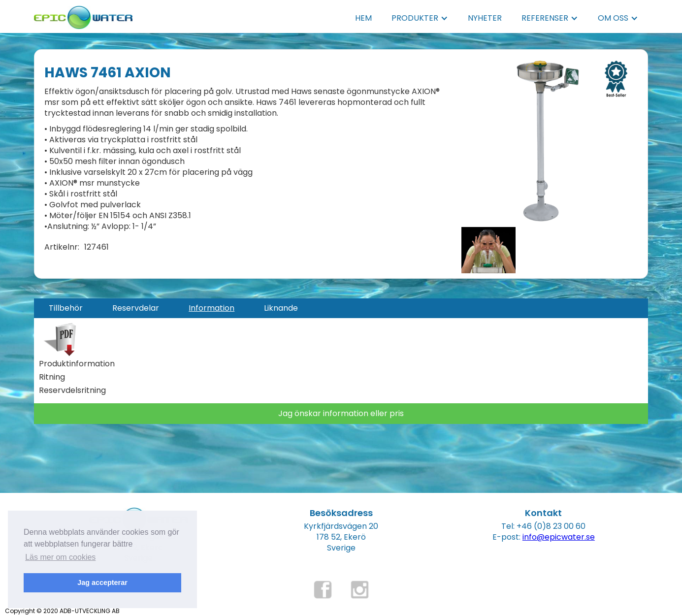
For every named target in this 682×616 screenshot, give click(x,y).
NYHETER (485, 18)
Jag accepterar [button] (102, 583)
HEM (363, 18)
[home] (83, 15)
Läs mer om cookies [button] (60, 557)
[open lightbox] (548, 141)
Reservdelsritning (72, 390)
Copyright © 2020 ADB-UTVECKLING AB (62, 611)
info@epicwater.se (559, 537)
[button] (420, 18)
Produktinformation (77, 364)
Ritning (52, 377)
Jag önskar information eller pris (341, 413)
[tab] (66, 308)
